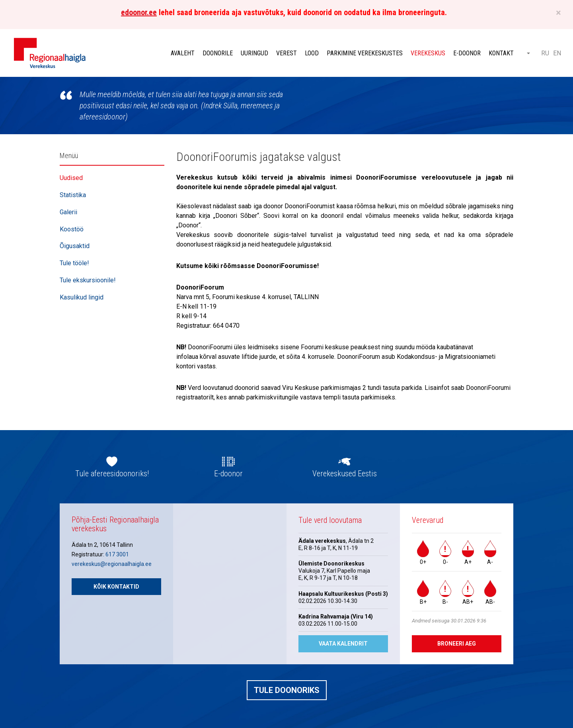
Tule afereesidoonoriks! (112, 474)
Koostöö (72, 229)
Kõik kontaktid (116, 587)
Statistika (73, 195)
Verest (286, 53)
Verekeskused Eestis (345, 474)
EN (557, 53)
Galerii (68, 212)
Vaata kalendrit (343, 644)
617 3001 (117, 554)
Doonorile (218, 53)
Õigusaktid (75, 246)
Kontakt (501, 53)
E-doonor (467, 53)
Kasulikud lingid (82, 297)
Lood (312, 53)
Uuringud (254, 53)
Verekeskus (428, 53)
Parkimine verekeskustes (365, 53)
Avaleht (183, 53)
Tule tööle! (74, 263)
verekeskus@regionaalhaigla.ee (112, 564)
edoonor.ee (139, 12)
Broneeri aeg (457, 644)
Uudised (71, 178)
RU (545, 53)
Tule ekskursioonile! (88, 280)
